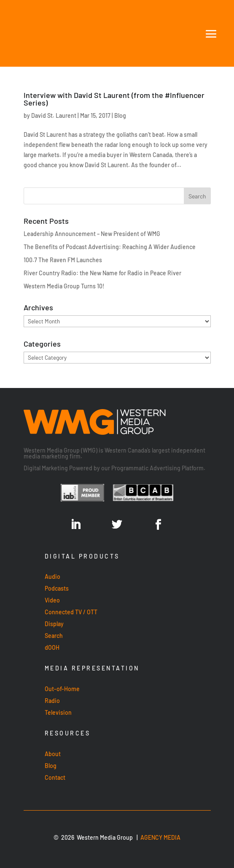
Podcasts (57, 588)
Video (52, 600)
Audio (52, 576)
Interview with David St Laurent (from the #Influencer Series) (114, 99)
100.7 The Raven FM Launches (63, 260)
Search (54, 636)
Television (58, 712)
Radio (52, 701)
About (53, 754)
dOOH (52, 647)
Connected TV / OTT (71, 612)
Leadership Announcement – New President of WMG (92, 234)
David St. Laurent (54, 115)
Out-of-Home (62, 689)
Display (54, 624)
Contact (55, 777)
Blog (120, 115)
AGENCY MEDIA (160, 837)
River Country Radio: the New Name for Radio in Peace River (102, 273)
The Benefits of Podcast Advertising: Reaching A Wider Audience (110, 247)
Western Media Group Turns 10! (64, 286)
